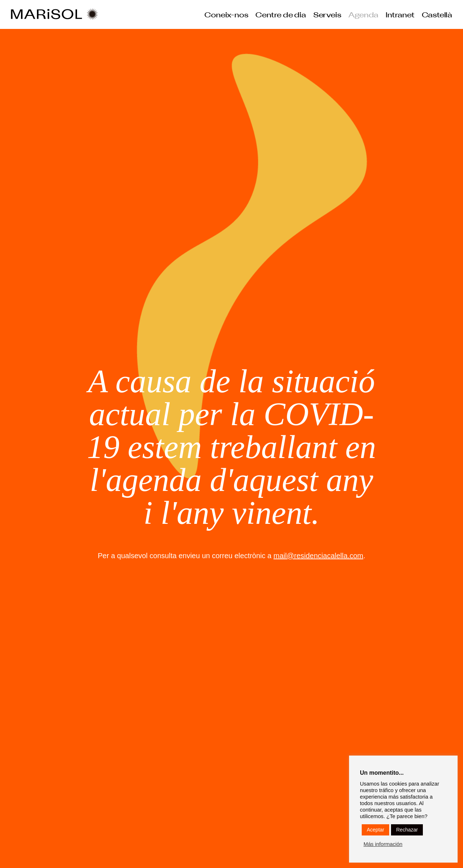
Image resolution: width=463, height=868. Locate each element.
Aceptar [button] (375, 830)
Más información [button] (383, 844)
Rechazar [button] (407, 830)
